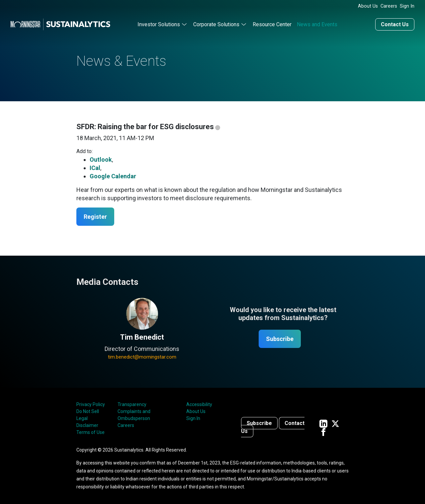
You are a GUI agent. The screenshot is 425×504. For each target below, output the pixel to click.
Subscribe (280, 339)
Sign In (407, 6)
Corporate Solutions (216, 24)
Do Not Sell (88, 411)
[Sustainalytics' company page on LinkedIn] (323, 423)
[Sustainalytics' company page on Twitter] (335, 423)
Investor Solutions (159, 24)
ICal (95, 168)
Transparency (132, 404)
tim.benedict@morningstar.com (142, 357)
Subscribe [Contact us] (259, 423)
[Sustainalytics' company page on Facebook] (323, 431)
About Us (368, 6)
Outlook (101, 160)
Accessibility (199, 404)
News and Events (317, 24)
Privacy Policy (91, 404)
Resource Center (272, 24)
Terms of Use (90, 432)
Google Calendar (113, 176)
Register (95, 217)
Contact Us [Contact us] (395, 24)
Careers (389, 6)
